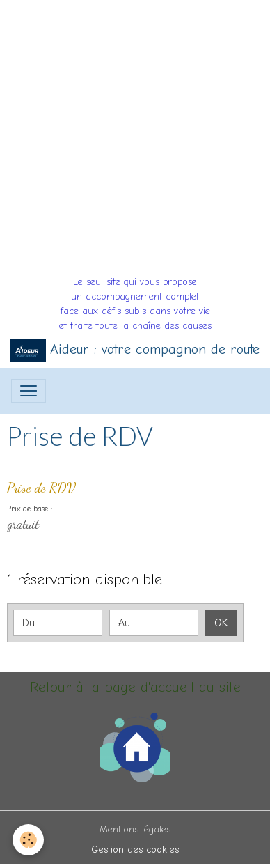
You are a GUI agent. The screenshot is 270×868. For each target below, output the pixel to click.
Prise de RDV (41, 487)
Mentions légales (135, 829)
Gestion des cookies (135, 850)
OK (221, 623)
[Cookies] (28, 840)
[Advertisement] (135, 135)
